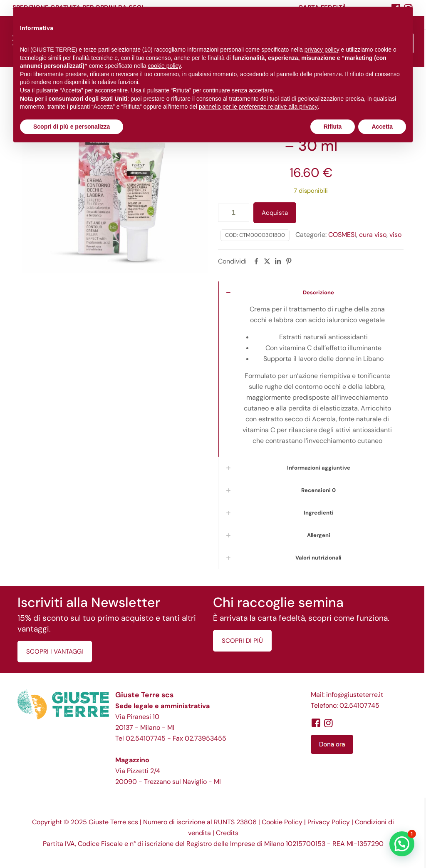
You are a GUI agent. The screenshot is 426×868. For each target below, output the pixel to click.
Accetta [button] (382, 127)
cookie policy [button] (164, 66)
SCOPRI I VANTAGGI (55, 652)
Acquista (275, 213)
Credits (227, 833)
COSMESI (342, 235)
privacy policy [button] (322, 50)
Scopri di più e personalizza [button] (72, 127)
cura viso (373, 235)
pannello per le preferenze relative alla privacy (258, 107)
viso (395, 235)
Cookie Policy (282, 822)
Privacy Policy (329, 822)
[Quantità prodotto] (234, 213)
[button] (402, 844)
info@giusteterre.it (355, 695)
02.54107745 (146, 738)
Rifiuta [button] (333, 127)
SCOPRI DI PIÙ (242, 641)
